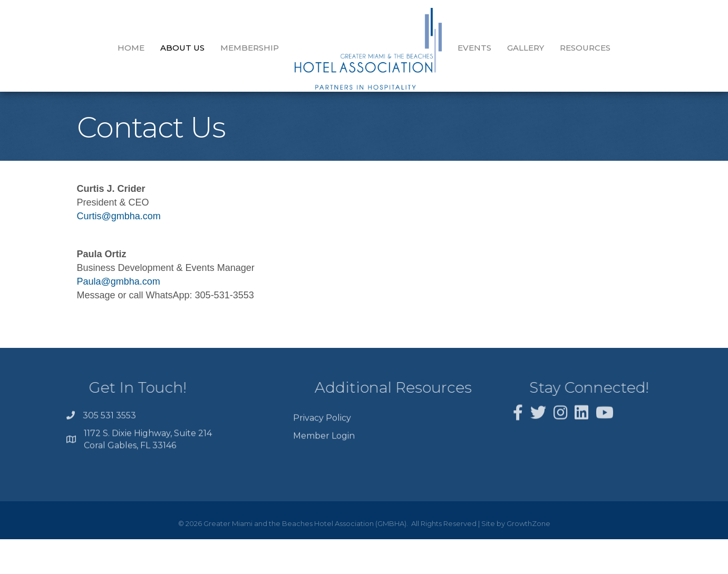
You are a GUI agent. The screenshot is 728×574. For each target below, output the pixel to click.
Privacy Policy (322, 443)
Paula (89, 289)
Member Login (324, 460)
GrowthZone (528, 531)
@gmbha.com (131, 224)
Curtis (89, 224)
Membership (250, 48)
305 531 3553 (109, 429)
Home (131, 48)
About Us (182, 48)
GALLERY (526, 48)
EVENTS (474, 48)
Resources (585, 48)
